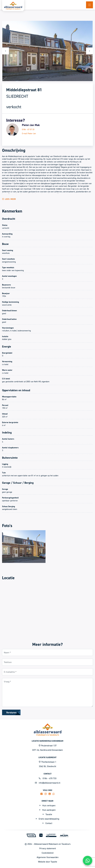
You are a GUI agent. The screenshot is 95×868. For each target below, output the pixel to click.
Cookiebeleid (47, 853)
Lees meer (9, 199)
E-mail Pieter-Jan (29, 133)
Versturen (11, 712)
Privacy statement (48, 848)
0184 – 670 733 (48, 778)
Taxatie (47, 814)
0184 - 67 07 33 (28, 129)
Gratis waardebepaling (48, 819)
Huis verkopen (48, 805)
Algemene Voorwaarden (48, 857)
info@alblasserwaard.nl (48, 783)
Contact (47, 823)
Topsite (54, 862)
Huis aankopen (48, 810)
